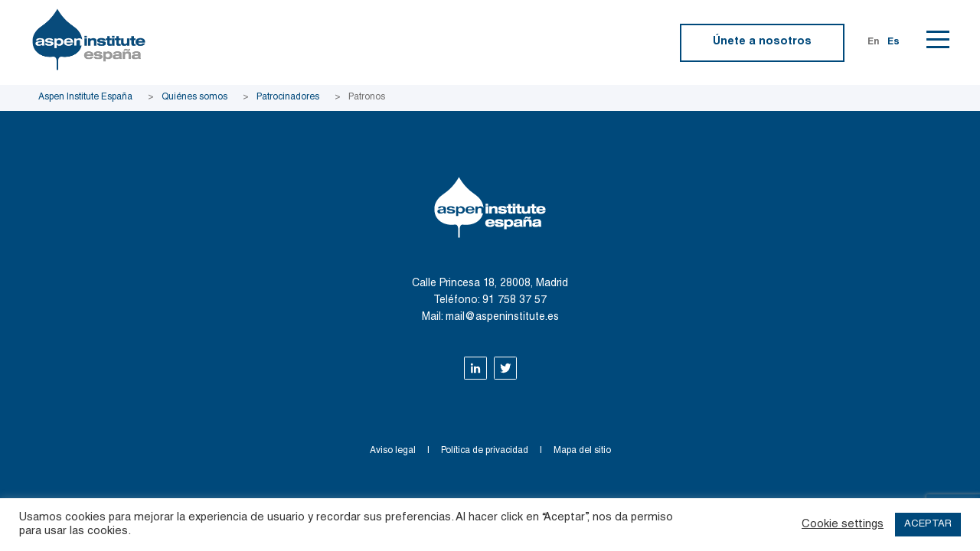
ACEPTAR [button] (928, 525)
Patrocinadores (288, 97)
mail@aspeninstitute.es (502, 318)
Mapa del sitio (582, 451)
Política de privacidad (485, 451)
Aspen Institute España (85, 97)
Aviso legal (393, 451)
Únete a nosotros (762, 42)
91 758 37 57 (514, 301)
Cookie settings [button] (843, 525)
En (874, 42)
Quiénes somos (194, 97)
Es (893, 42)
